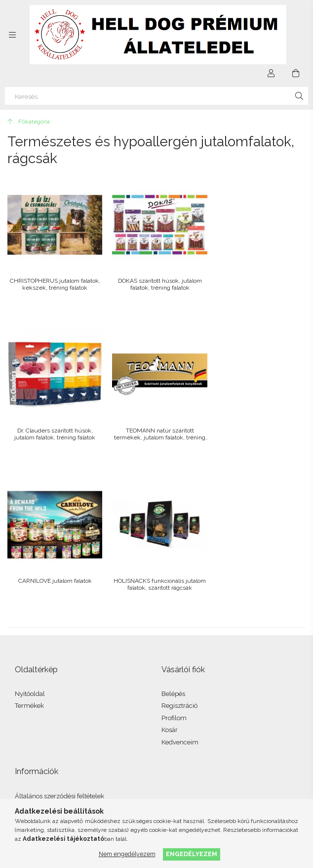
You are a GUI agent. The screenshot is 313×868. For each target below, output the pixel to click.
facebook (23, 738)
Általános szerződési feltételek (59, 641)
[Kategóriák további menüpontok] (12, 35)
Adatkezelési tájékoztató (50, 654)
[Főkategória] (29, 122)
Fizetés (25, 666)
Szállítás (27, 678)
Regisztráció (179, 551)
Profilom (174, 563)
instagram (45, 738)
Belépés (173, 539)
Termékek (29, 551)
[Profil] (271, 73)
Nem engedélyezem (127, 854)
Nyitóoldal (30, 539)
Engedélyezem (192, 854)
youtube (88, 738)
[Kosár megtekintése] (296, 73)
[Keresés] (156, 96)
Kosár (170, 576)
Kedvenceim (180, 587)
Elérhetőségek (36, 690)
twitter (67, 738)
